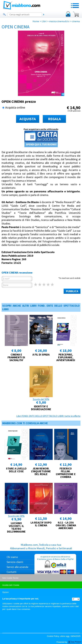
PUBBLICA (72, 291)
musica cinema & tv (59, 21)
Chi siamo (12, 557)
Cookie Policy (53, 636)
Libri (44, 21)
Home (36, 21)
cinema (76, 21)
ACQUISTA (28, 119)
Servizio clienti (15, 562)
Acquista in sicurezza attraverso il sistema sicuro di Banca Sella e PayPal (55, 570)
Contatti (12, 572)
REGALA (54, 119)
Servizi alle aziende (17, 567)
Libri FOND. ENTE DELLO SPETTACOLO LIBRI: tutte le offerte (48, 416)
